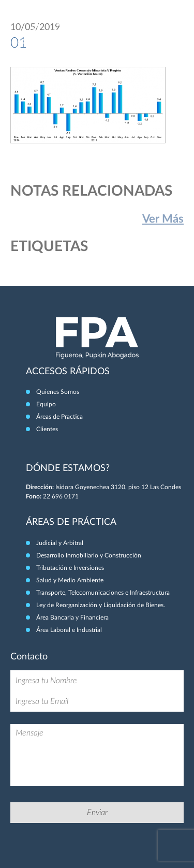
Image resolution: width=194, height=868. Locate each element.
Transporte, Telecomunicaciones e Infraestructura (103, 593)
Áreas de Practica (59, 417)
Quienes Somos (58, 392)
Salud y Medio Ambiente (70, 580)
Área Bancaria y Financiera (72, 617)
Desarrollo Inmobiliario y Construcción (89, 555)
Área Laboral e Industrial (69, 630)
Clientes (47, 429)
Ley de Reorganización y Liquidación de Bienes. (101, 605)
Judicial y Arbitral (60, 543)
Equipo (46, 404)
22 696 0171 (61, 496)
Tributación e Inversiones (70, 568)
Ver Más (163, 219)
